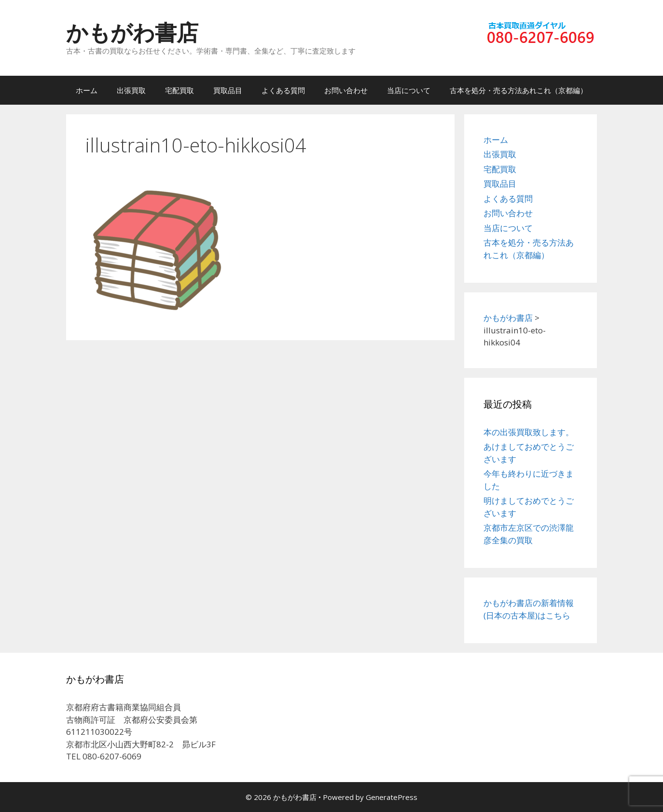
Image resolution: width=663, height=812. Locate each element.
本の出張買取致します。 (529, 432)
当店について (409, 90)
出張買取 (131, 90)
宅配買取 (180, 90)
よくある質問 (283, 90)
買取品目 (228, 90)
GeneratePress (392, 797)
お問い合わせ (346, 90)
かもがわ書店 (132, 32)
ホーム (87, 90)
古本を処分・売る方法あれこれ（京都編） (518, 90)
